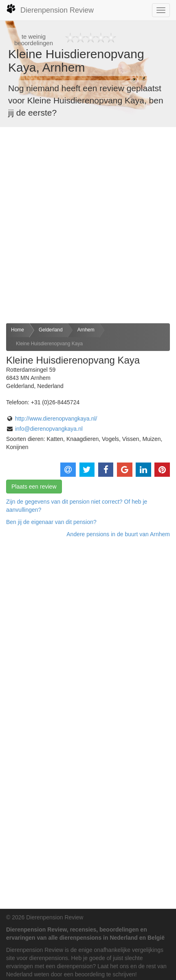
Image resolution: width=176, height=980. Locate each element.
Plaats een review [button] (34, 487)
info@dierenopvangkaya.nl (49, 429)
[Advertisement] (88, 225)
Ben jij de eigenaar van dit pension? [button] (51, 522)
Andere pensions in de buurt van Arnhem (118, 534)
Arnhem (86, 330)
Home (18, 330)
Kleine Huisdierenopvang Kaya (49, 344)
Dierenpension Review (50, 9)
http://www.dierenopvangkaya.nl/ (56, 419)
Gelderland (51, 330)
